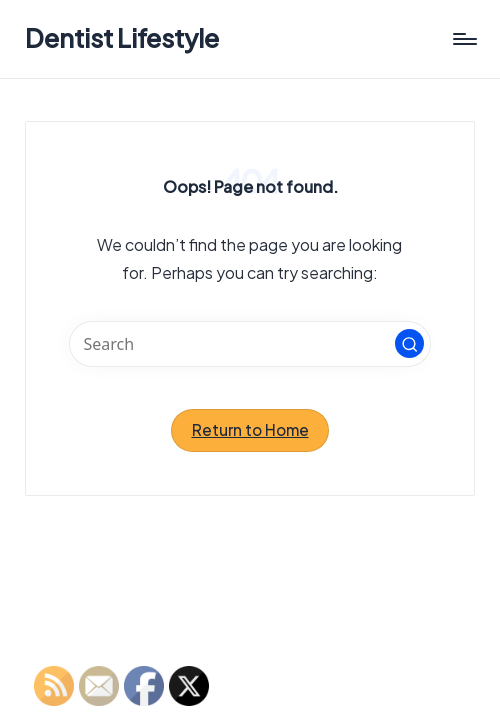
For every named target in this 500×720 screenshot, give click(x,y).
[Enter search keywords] (250, 344)
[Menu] (463, 39)
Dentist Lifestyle (122, 39)
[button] (410, 344)
